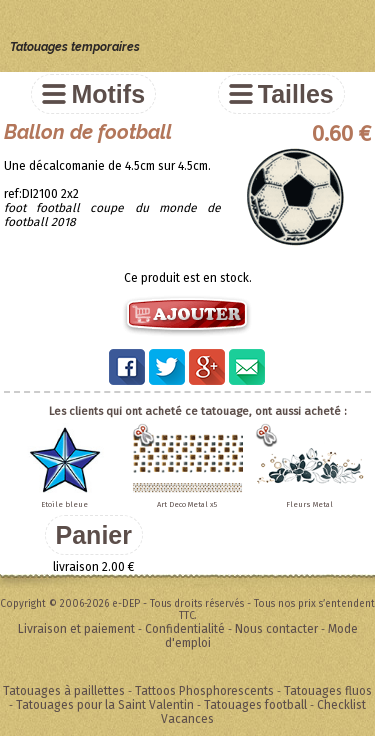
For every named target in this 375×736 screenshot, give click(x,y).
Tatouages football (255, 705)
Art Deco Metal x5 (187, 504)
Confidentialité (185, 629)
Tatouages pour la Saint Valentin (105, 705)
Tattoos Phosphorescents (204, 691)
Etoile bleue (64, 504)
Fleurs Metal (309, 504)
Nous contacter (276, 629)
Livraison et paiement (76, 629)
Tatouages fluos (328, 691)
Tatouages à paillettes (64, 691)
